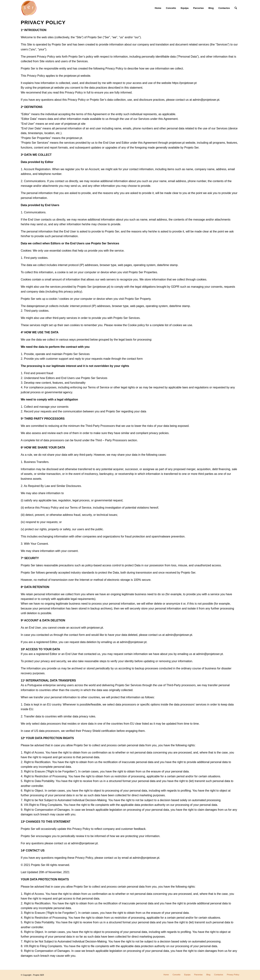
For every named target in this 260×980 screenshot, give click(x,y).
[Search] (236, 8)
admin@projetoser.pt (133, 642)
